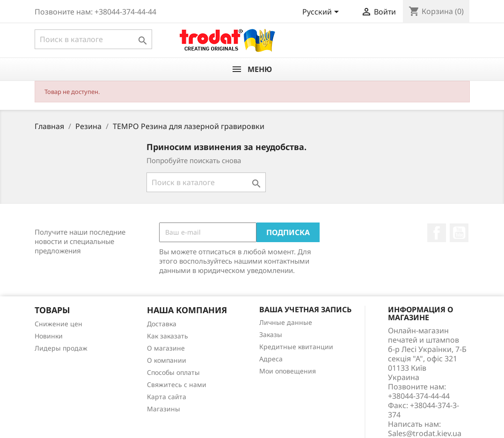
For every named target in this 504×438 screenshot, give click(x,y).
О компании (167, 360)
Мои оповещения (288, 371)
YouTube (459, 233)
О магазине (166, 348)
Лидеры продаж (61, 348)
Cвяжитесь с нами (177, 384)
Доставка (162, 324)
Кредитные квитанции (296, 347)
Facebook (437, 233)
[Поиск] (93, 39)
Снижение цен (58, 324)
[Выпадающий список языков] (322, 13)
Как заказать (168, 336)
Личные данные (286, 322)
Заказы (271, 334)
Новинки (49, 336)
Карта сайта (167, 397)
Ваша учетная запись (305, 309)
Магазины (164, 409)
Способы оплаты (173, 372)
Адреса (271, 359)
